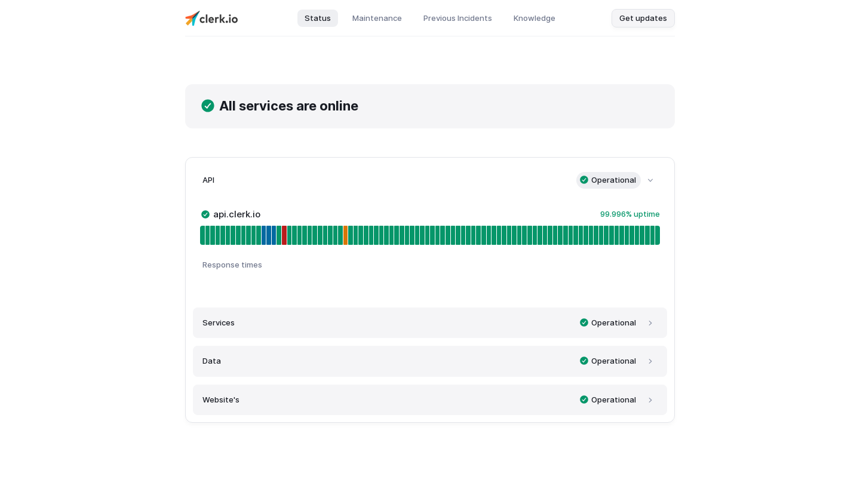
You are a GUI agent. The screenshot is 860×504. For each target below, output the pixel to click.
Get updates (643, 18)
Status (318, 18)
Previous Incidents (458, 18)
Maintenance (377, 18)
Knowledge (535, 18)
